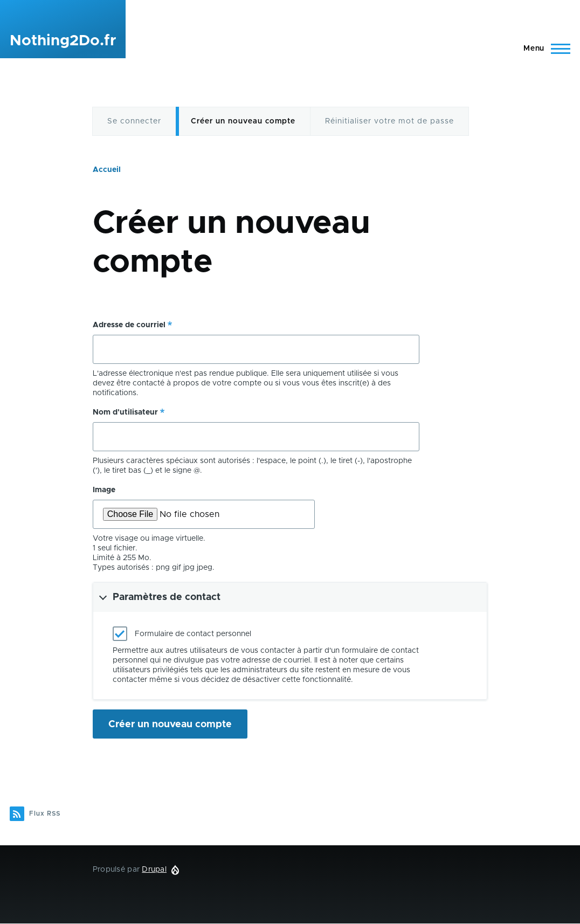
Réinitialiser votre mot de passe (389, 121)
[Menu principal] (544, 49)
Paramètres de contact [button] (167, 597)
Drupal (154, 870)
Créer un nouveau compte (243, 121)
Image (104, 490)
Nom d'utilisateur (125, 412)
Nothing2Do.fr (63, 41)
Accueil (107, 170)
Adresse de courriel (129, 325)
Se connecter (134, 121)
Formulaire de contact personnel (193, 634)
